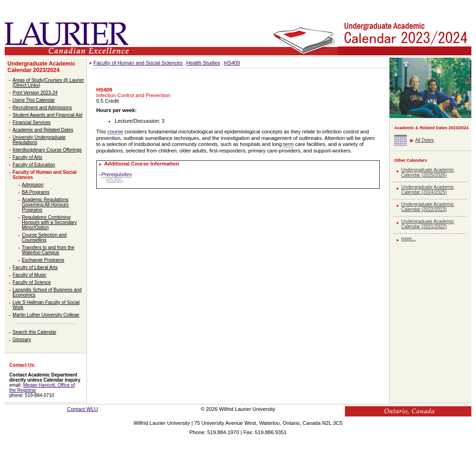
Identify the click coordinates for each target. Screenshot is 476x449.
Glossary (22, 340)
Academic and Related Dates (43, 130)
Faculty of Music (30, 275)
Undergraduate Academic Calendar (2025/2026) (428, 172)
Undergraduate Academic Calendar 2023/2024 (41, 67)
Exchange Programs (43, 260)
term (288, 144)
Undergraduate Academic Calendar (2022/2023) (428, 207)
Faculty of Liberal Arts (35, 267)
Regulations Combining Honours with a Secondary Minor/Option (49, 222)
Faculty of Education (34, 165)
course (115, 132)
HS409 (232, 63)
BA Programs (36, 192)
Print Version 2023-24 (35, 93)
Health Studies (203, 63)
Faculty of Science (32, 282)
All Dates (424, 140)
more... (408, 239)
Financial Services (32, 122)
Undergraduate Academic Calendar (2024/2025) (428, 190)
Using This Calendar (34, 100)
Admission (33, 185)
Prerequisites (116, 174)
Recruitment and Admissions (42, 108)
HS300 (114, 180)
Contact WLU (83, 409)
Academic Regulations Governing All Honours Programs (45, 205)
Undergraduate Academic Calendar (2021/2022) (428, 224)
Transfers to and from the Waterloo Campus (48, 250)
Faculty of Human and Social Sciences (138, 63)
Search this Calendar (34, 332)
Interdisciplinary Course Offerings (47, 150)
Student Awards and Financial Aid (47, 115)
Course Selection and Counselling (44, 238)
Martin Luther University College (46, 315)
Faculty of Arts (27, 157)
